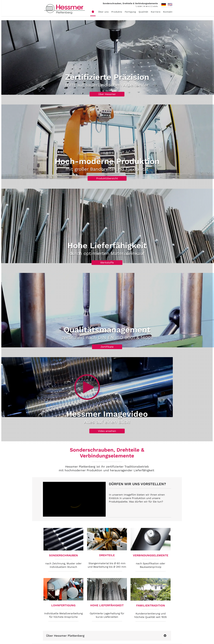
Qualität (143, 12)
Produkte (117, 12)
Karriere (156, 12)
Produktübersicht (107, 178)
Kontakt (168, 12)
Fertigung (130, 12)
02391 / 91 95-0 (142, 6)
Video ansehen (107, 431)
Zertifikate (107, 347)
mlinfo (155, 6)
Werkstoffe (107, 263)
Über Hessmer (107, 94)
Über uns (103, 12)
